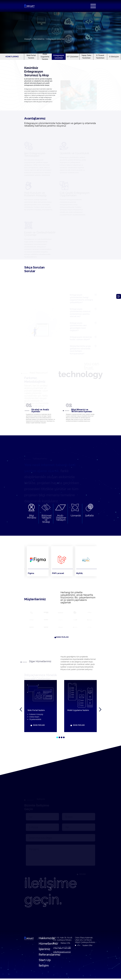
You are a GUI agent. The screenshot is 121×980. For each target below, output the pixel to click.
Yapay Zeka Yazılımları (86, 57)
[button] (57, 738)
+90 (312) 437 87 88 (62, 948)
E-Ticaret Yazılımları (100, 57)
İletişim (44, 967)
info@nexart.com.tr (62, 953)
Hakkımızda (47, 939)
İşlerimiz (45, 950)
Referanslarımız (50, 956)
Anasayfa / (29, 39)
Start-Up (45, 961)
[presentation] (21, 710)
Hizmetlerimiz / (40, 39)
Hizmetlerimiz (49, 944)
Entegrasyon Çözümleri (55, 39)
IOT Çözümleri (73, 57)
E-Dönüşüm (114, 57)
